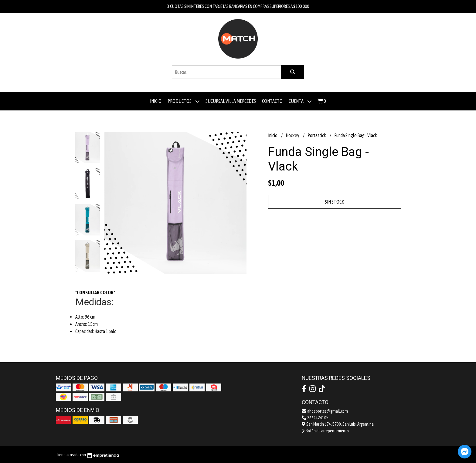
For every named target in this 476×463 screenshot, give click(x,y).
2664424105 (315, 418)
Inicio (156, 101)
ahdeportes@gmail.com (325, 411)
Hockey (293, 135)
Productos (184, 101)
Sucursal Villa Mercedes (231, 101)
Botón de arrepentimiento (325, 431)
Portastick (317, 135)
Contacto (272, 101)
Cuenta (300, 101)
